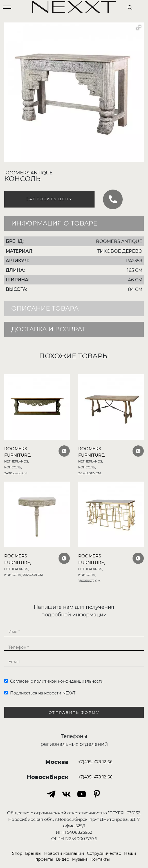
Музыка (80, 859)
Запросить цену (49, 199)
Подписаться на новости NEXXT (40, 693)
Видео (63, 859)
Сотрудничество (104, 853)
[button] (139, 28)
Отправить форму (74, 713)
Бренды (33, 853)
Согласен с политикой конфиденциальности (54, 681)
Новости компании (64, 853)
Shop (17, 853)
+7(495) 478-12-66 (95, 762)
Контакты (100, 859)
